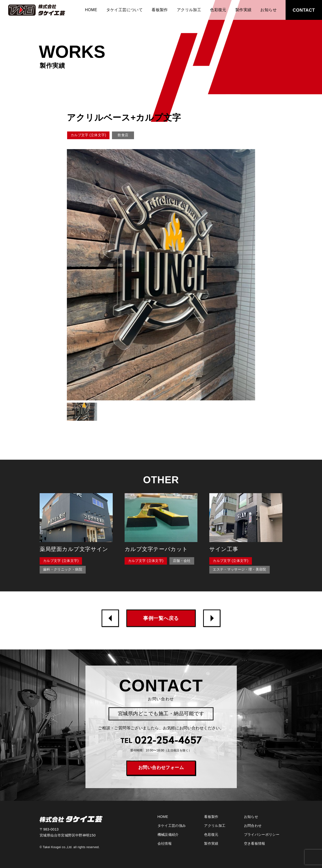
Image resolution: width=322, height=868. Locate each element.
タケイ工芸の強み (172, 826)
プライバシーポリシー (262, 835)
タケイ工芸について (125, 10)
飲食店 (123, 135)
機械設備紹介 (168, 835)
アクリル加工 (189, 10)
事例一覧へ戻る (161, 618)
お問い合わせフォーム (161, 768)
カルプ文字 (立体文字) (88, 135)
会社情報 (165, 843)
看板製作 (160, 10)
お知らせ (268, 10)
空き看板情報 (255, 843)
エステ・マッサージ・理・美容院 (239, 569)
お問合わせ (253, 826)
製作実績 (243, 10)
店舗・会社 (182, 561)
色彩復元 (218, 10)
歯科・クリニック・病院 (63, 569)
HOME (91, 10)
